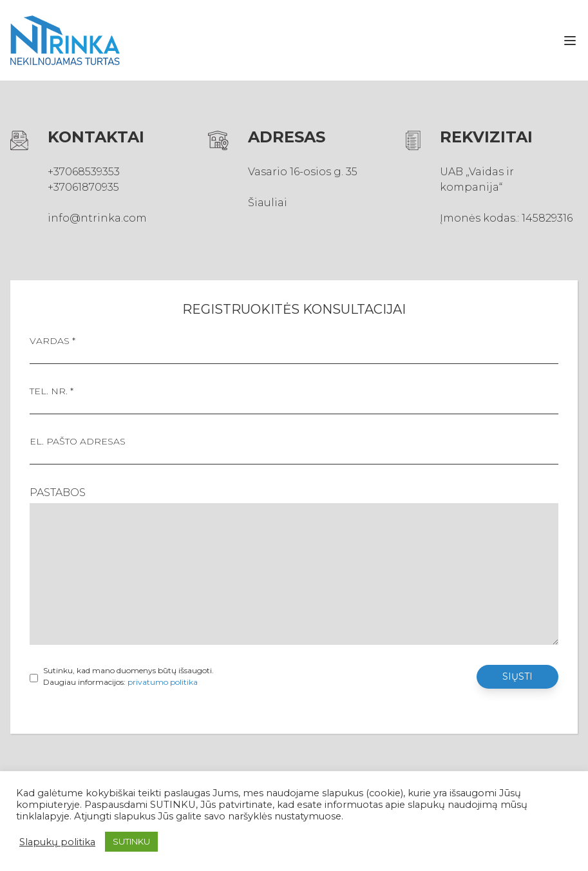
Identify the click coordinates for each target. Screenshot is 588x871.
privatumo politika (163, 682)
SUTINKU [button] (131, 841)
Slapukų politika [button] (57, 842)
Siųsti (517, 676)
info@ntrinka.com (97, 218)
